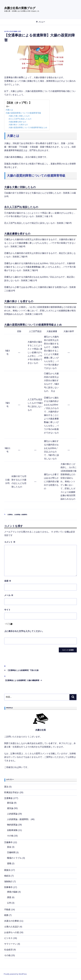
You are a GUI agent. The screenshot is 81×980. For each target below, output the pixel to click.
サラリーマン (11, 944)
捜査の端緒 (12, 892)
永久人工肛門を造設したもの (20, 119)
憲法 (6, 787)
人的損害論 (12, 814)
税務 (6, 915)
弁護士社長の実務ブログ (20, 8)
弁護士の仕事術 (12, 921)
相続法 (7, 876)
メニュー (40, 22)
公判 (9, 903)
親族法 (7, 870)
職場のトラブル (14, 858)
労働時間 (11, 852)
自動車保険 (12, 830)
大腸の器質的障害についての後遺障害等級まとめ (28, 128)
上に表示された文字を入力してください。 (24, 631)
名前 (8, 581)
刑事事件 (8, 887)
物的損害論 (12, 825)
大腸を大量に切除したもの (19, 116)
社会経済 (8, 950)
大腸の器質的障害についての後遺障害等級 (23, 113)
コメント (10, 542)
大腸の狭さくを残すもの (18, 125)
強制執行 (8, 882)
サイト (7, 610)
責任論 (10, 803)
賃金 (9, 847)
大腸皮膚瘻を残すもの (17, 122)
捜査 (9, 897)
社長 (19, 31)
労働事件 (8, 842)
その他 (10, 836)
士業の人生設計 (12, 927)
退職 (9, 863)
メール (9, 595)
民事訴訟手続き (12, 792)
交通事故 (10, 515)
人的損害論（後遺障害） (21, 515)
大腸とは (9, 110)
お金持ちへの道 (12, 932)
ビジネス (8, 938)
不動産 (7, 910)
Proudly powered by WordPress (15, 974)
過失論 (10, 808)
